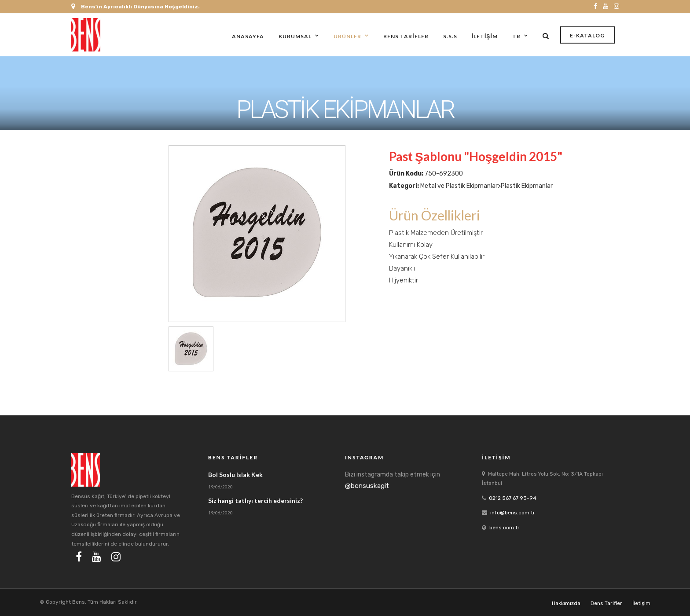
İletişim (485, 36)
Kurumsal (295, 36)
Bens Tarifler (406, 36)
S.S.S (450, 36)
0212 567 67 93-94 (513, 498)
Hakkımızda (566, 603)
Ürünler (347, 36)
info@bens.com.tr (513, 513)
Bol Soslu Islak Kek (235, 475)
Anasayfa (248, 36)
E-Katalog (587, 35)
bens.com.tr (505, 528)
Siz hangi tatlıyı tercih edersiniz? (255, 500)
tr (516, 36)
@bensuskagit (367, 486)
